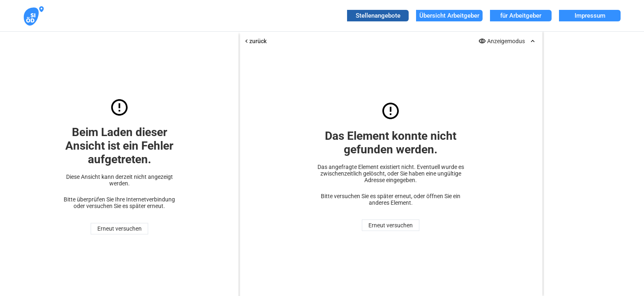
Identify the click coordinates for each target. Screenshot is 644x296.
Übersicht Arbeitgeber (449, 16)
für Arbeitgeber (521, 16)
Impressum (590, 16)
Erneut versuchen (120, 229)
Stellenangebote (378, 16)
